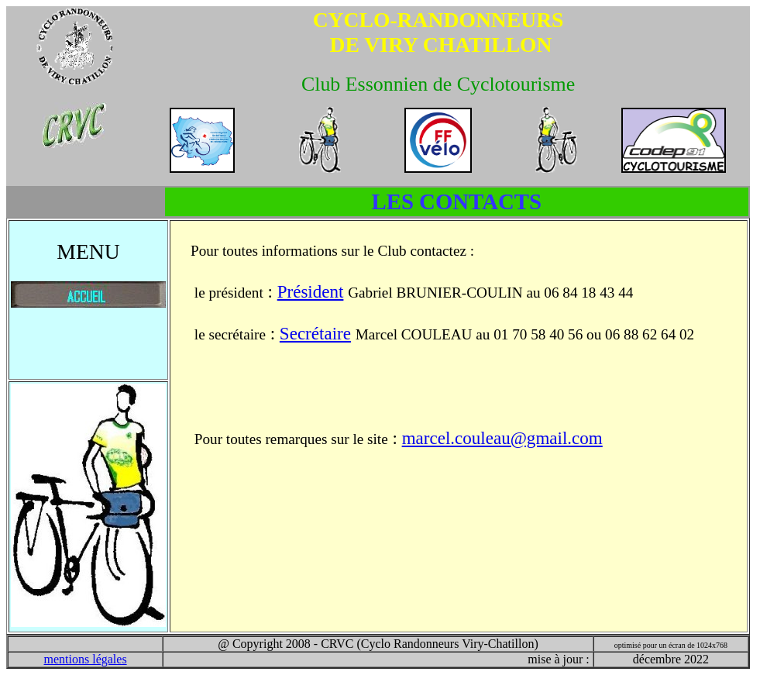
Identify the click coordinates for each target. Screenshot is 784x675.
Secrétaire (315, 333)
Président (311, 291)
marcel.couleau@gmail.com (502, 438)
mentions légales (86, 659)
